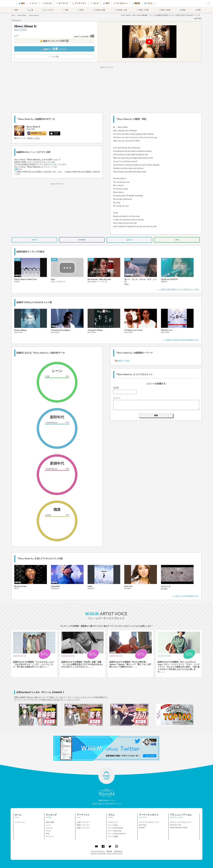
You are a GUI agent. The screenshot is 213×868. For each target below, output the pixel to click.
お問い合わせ (118, 851)
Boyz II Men (22, 15)
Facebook (82, 240)
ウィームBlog (113, 825)
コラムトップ (113, 822)
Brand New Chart (176, 825)
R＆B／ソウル (34, 138)
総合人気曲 (50, 822)
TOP (13, 15)
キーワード (50, 836)
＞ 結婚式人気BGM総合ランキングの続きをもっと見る (178, 289)
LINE (177, 240)
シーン (48, 825)
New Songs (143, 825)
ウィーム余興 (113, 836)
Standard (142, 827)
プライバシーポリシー (98, 851)
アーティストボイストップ (149, 822)
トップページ (20, 822)
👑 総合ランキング (54, 41)
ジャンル (49, 828)
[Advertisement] (106, 89)
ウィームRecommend (115, 828)
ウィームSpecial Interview (117, 834)
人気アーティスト (83, 822)
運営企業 (109, 851)
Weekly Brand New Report (179, 827)
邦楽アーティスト (83, 825)
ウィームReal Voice (115, 831)
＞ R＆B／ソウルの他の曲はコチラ (185, 596)
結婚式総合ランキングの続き (31, 252)
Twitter (34, 240)
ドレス (48, 831)
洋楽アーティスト (83, 828)
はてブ (129, 240)
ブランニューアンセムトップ (181, 822)
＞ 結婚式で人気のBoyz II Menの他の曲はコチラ (181, 340)
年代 (47, 834)
